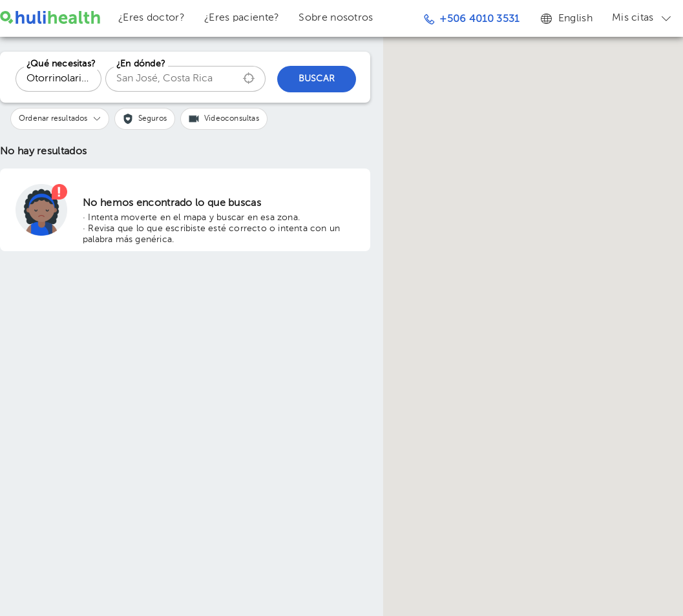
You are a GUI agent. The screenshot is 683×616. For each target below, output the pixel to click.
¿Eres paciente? (242, 18)
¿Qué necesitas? (61, 64)
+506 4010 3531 (472, 19)
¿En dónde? (141, 64)
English (566, 18)
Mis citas (643, 18)
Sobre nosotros (336, 18)
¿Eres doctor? (152, 18)
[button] (60, 119)
